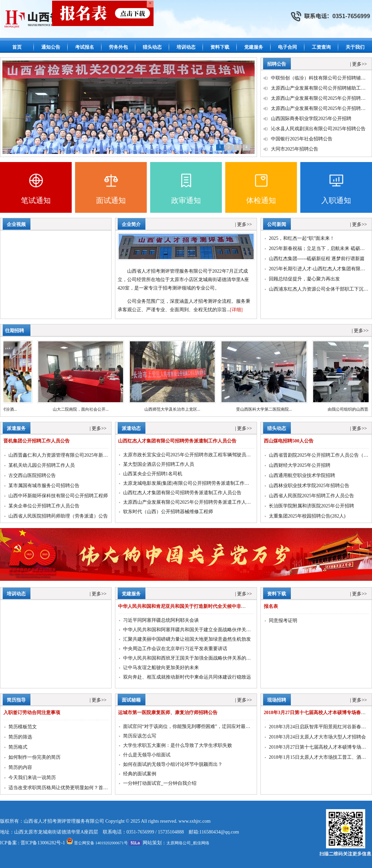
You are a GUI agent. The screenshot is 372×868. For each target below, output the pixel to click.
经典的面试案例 (140, 774)
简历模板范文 (23, 727)
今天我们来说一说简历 (32, 778)
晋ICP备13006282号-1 (43, 843)
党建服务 (254, 47)
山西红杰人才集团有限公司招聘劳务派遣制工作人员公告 (182, 493)
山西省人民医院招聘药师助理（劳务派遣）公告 (58, 516)
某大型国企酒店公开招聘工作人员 (159, 464)
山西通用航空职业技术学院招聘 (302, 475)
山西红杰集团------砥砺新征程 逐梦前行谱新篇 (317, 259)
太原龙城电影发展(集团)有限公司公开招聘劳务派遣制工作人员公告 (193, 483)
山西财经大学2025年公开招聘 (300, 465)
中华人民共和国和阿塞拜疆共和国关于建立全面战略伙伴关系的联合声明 (199, 630)
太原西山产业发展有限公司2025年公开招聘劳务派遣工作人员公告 (192, 502)
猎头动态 (152, 47)
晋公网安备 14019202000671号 (97, 843)
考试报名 (85, 47)
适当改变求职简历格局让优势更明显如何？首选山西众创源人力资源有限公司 (89, 788)
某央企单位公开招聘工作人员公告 (44, 506)
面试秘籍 (131, 700)
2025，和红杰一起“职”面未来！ (302, 238)
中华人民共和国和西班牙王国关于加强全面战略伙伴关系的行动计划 (194, 658)
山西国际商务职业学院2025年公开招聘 (311, 119)
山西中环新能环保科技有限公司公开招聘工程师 (58, 496)
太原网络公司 (179, 843)
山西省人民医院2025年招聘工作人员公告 (311, 496)
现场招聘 (277, 700)
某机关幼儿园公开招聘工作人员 (42, 465)
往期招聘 (15, 331)
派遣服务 (16, 428)
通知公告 (51, 47)
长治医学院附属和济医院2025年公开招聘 (311, 506)
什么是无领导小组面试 (147, 755)
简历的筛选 (20, 737)
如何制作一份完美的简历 (34, 757)
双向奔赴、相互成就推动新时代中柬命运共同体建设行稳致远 (187, 677)
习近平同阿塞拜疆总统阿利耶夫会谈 (161, 620)
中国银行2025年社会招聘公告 (302, 139)
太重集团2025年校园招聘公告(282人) (307, 516)
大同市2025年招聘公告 (295, 149)
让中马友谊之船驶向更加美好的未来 (161, 668)
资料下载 (220, 47)
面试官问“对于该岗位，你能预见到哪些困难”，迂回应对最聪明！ (191, 726)
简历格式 (18, 747)
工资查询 (321, 47)
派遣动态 (131, 428)
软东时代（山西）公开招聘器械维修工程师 (168, 512)
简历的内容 (20, 767)
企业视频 (16, 224)
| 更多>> (358, 64)
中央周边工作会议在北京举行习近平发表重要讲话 (175, 649)
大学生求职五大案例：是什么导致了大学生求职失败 (178, 745)
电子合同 (287, 47)
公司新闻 (277, 224)
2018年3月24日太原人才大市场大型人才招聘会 (317, 737)
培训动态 (186, 47)
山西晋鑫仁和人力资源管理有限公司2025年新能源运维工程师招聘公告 (82, 455)
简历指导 (16, 700)
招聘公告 (277, 64)
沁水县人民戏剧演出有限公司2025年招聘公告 (318, 129)
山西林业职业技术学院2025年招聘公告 (309, 486)
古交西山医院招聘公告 (32, 475)
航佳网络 (201, 843)
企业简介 (131, 224)
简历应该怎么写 (140, 736)
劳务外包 (118, 47)
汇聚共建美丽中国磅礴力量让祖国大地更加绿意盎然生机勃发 (187, 639)
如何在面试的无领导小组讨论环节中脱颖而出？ (173, 764)
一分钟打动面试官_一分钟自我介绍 (160, 783)
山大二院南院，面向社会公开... (84, 409)
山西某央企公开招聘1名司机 (153, 474)
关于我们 (355, 47)
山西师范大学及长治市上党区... (176, 409)
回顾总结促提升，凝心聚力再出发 (304, 279)
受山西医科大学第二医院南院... (267, 409)
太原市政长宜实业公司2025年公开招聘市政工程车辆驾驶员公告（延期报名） (204, 455)
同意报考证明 (283, 621)
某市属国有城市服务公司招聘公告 (44, 486)
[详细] (236, 310)
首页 (17, 47)
